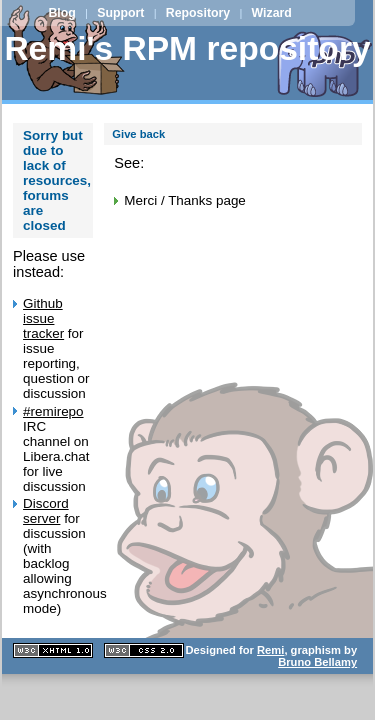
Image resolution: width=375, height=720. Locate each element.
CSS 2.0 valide (144, 650)
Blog (61, 13)
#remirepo (53, 411)
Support (120, 13)
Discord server (46, 511)
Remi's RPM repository (187, 48)
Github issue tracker (43, 318)
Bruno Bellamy (317, 662)
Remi (270, 650)
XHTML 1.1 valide (53, 650)
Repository (198, 13)
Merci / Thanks (168, 200)
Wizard (272, 13)
